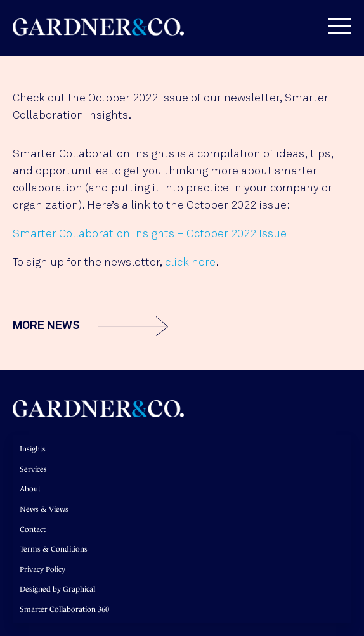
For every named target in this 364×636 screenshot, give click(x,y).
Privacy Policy (42, 569)
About (30, 489)
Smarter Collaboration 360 (64, 609)
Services (33, 469)
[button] (334, 26)
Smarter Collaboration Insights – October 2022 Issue (150, 234)
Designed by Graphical (57, 589)
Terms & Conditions (54, 549)
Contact (33, 529)
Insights (33, 449)
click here (190, 263)
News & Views (44, 509)
